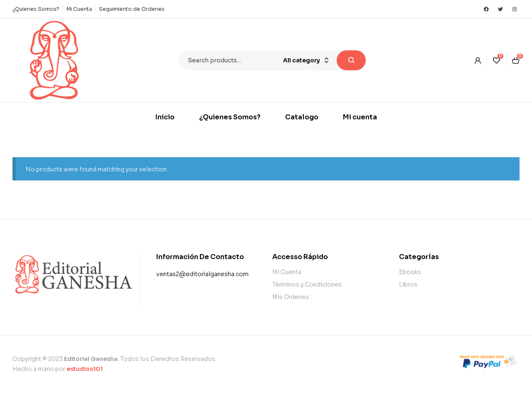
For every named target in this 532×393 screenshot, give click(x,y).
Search (351, 60)
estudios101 (85, 369)
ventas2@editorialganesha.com (202, 274)
